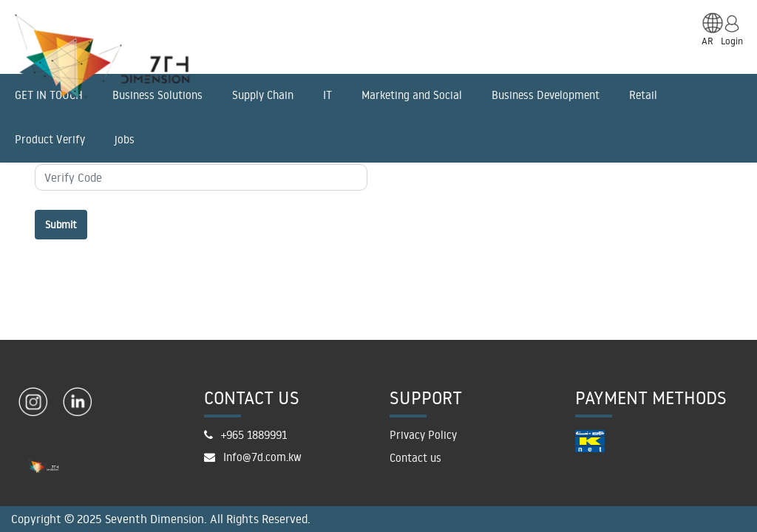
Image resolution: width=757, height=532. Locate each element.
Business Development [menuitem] (546, 95)
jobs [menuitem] (125, 139)
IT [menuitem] (327, 95)
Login (732, 41)
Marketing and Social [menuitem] (412, 95)
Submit (61, 225)
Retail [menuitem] (643, 95)
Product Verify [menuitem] (50, 139)
